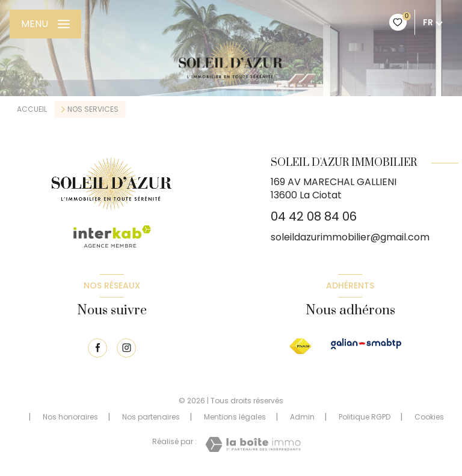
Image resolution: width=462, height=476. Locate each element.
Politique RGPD (365, 417)
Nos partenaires (151, 417)
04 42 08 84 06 (314, 216)
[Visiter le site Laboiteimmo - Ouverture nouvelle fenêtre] (253, 444)
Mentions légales (235, 417)
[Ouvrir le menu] (45, 24)
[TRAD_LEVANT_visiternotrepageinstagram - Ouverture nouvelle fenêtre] (126, 348)
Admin (302, 417)
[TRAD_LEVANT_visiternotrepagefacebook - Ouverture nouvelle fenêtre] (97, 348)
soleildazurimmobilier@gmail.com (350, 237)
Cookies (429, 417)
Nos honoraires (70, 417)
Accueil (32, 109)
